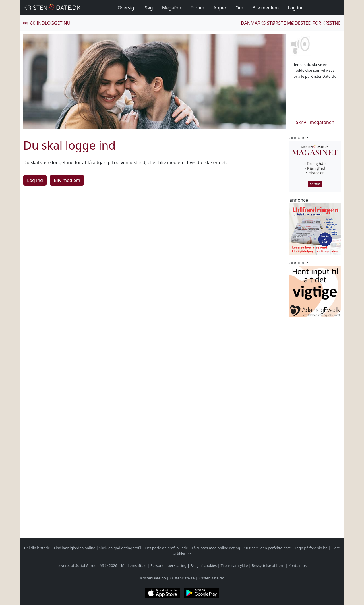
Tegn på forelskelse (311, 548)
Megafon (172, 8)
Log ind (296, 8)
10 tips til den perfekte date (267, 548)
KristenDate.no (153, 578)
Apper (220, 8)
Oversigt (127, 8)
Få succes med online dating (216, 548)
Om (239, 8)
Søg (149, 8)
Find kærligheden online (75, 548)
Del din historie (37, 548)
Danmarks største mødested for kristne (291, 23)
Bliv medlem (266, 8)
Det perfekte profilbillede (166, 548)
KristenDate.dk (211, 578)
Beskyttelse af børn (268, 565)
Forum (197, 8)
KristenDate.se (182, 578)
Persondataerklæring (168, 565)
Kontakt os (297, 565)
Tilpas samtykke (234, 565)
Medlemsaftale (134, 565)
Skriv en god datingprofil (120, 548)
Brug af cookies (203, 565)
